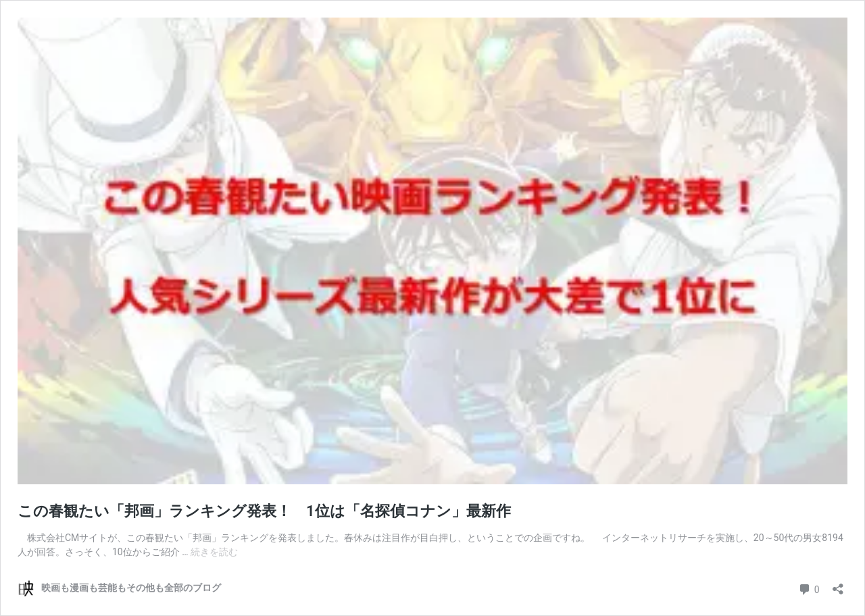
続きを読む (214, 552)
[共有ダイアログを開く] (838, 585)
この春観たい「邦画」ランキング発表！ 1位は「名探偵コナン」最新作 (264, 511)
